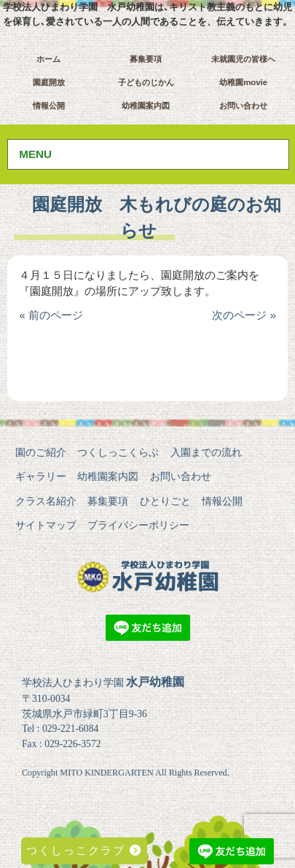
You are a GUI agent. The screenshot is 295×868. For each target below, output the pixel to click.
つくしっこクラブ (84, 850)
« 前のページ (51, 315)
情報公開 (49, 106)
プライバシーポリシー (138, 525)
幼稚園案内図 (146, 106)
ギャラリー (41, 476)
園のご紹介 (41, 452)
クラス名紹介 (46, 501)
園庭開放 (49, 82)
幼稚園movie (243, 82)
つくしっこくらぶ (118, 452)
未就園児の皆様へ (243, 59)
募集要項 (146, 59)
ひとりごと (165, 501)
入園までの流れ (206, 452)
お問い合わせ (243, 106)
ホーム (48, 59)
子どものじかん (146, 82)
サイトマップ (46, 525)
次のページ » (244, 315)
